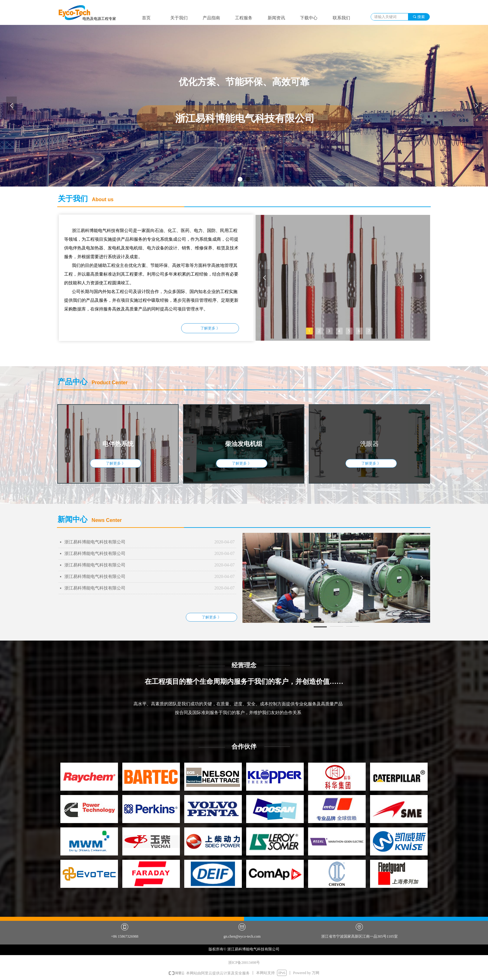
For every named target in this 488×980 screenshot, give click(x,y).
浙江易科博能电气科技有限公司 (95, 542)
